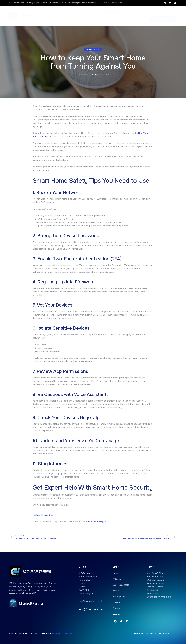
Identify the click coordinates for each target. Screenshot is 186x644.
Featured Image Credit (43, 515)
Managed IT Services (62, 633)
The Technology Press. (99, 522)
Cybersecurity (93, 50)
